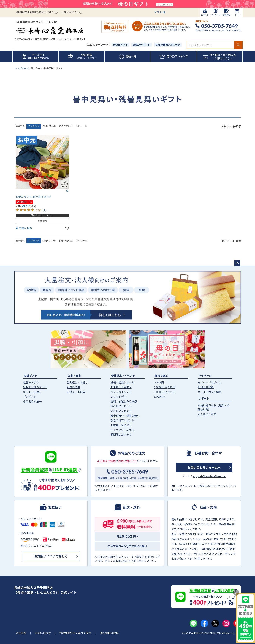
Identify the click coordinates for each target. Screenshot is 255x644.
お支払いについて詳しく (51, 556)
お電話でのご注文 (131, 453)
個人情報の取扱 (109, 633)
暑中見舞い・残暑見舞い (125, 416)
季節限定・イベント (123, 376)
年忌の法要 (73, 387)
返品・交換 (208, 507)
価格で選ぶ (161, 376)
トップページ (22, 68)
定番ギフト (30, 376)
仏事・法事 (74, 376)
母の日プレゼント (121, 406)
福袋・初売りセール (122, 382)
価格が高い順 (66, 126)
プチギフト (30, 397)
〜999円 (159, 382)
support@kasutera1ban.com (210, 476)
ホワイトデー (118, 397)
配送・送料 (131, 507)
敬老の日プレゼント (122, 420)
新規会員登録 (206, 387)
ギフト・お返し (32, 392)
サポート (204, 398)
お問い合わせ (43, 633)
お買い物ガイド (70, 12)
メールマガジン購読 (210, 392)
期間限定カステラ (121, 434)
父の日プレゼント (121, 411)
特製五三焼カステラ (35, 387)
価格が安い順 (49, 126)
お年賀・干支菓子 (121, 387)
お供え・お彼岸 (76, 392)
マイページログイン (210, 382)
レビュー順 (81, 126)
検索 (238, 45)
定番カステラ (31, 382)
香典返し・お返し (77, 382)
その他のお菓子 (32, 401)
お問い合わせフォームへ (204, 467)
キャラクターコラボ (122, 430)
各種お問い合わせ (208, 453)
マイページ (205, 376)
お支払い (55, 507)
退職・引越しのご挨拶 (124, 401)
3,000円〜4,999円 (165, 392)
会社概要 (21, 633)
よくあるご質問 (207, 414)
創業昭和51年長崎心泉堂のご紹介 (35, 12)
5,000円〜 (160, 397)
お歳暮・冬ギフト (121, 425)
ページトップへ (237, 263)
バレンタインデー (121, 392)
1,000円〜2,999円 (165, 387)
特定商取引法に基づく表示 (75, 633)
